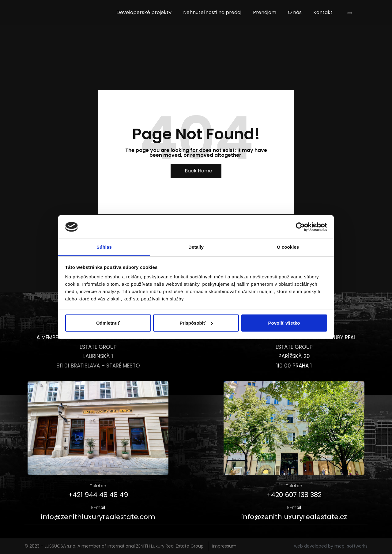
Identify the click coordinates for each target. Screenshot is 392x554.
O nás (295, 12)
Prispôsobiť (196, 323)
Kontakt (323, 12)
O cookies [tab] (288, 247)
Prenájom (265, 12)
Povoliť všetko (284, 323)
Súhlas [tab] (104, 247)
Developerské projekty (144, 12)
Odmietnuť (108, 323)
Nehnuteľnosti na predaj (212, 12)
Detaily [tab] (196, 247)
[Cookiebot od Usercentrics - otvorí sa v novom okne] (300, 227)
